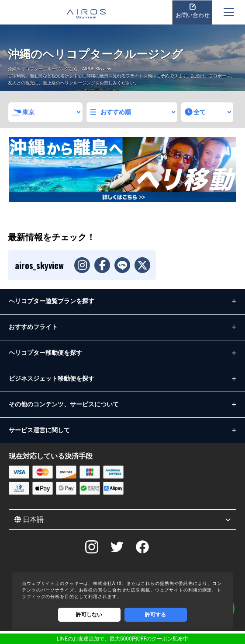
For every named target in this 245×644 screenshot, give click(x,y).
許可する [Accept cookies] (155, 615)
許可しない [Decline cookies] (89, 615)
